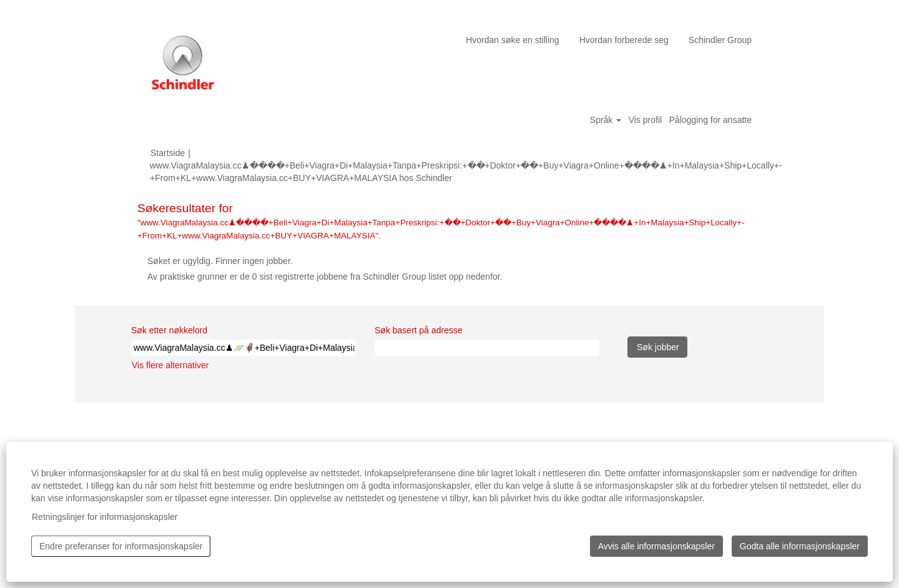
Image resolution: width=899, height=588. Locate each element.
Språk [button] (606, 120)
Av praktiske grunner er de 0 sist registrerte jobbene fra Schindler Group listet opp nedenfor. (325, 277)
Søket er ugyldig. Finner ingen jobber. (220, 261)
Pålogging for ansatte (710, 120)
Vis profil (645, 120)
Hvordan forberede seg (624, 40)
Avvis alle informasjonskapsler (656, 546)
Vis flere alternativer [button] (170, 365)
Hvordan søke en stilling (512, 40)
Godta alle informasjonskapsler (800, 546)
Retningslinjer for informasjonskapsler (105, 517)
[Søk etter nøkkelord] (243, 348)
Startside (168, 153)
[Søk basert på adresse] (487, 348)
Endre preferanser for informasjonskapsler (121, 546)
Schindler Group (720, 40)
